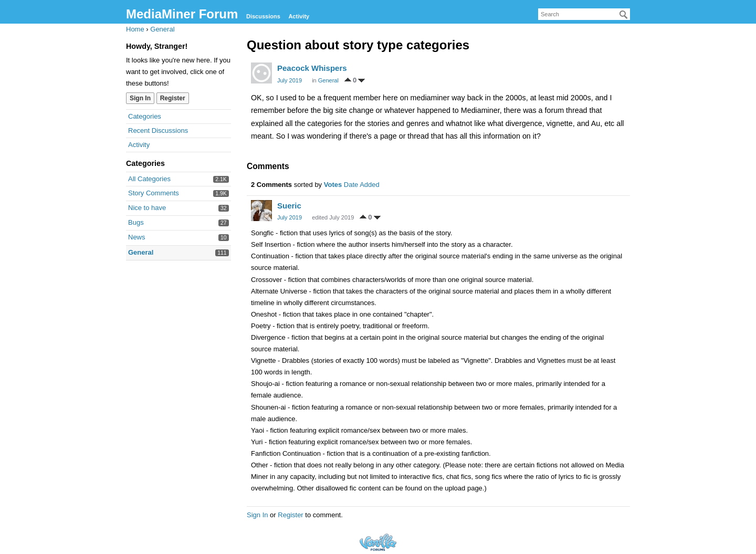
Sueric (289, 206)
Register (173, 98)
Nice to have (147, 208)
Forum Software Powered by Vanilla (378, 542)
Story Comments (154, 193)
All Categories (149, 179)
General (141, 252)
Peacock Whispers (312, 68)
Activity (299, 16)
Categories (145, 116)
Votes (333, 185)
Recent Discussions (158, 130)
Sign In (140, 98)
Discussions (263, 16)
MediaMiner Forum (182, 14)
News (137, 237)
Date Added (362, 185)
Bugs (136, 222)
